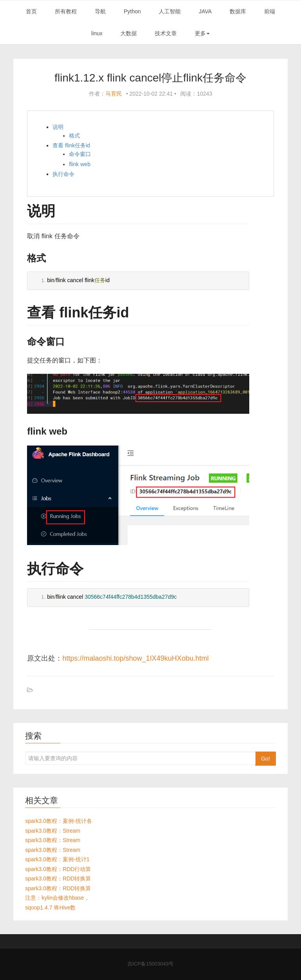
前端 (270, 11)
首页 (31, 11)
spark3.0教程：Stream (53, 831)
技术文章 (166, 33)
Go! (266, 759)
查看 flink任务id (71, 145)
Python (132, 11)
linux (97, 33)
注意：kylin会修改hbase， (57, 898)
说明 (58, 127)
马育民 (114, 94)
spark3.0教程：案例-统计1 (57, 859)
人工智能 (170, 11)
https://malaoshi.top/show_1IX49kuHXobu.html (135, 658)
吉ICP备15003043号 (151, 964)
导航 (100, 11)
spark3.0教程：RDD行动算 (58, 869)
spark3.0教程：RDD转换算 (58, 879)
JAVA (205, 11)
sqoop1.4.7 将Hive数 (50, 908)
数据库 (238, 11)
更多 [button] (202, 33)
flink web (80, 164)
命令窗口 (80, 154)
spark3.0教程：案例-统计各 (58, 821)
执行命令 (63, 174)
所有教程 (66, 11)
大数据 (129, 33)
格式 (74, 136)
